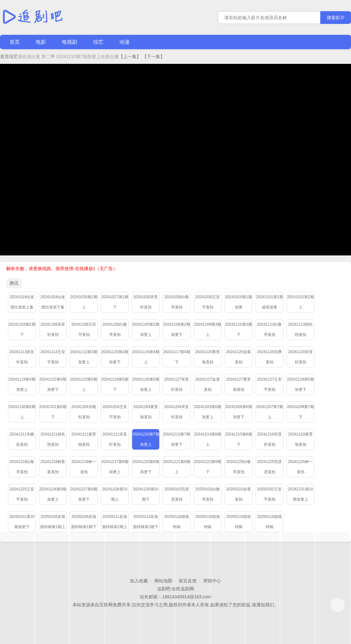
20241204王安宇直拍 (115, 412)
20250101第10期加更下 (22, 522)
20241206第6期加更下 (238, 412)
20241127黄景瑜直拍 (239, 384)
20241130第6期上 (22, 412)
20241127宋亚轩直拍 (177, 384)
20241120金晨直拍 (239, 357)
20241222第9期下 (207, 467)
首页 (15, 42)
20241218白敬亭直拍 (22, 467)
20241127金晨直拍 (208, 384)
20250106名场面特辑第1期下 (84, 522)
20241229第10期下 (146, 494)
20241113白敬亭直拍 (269, 330)
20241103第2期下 (22, 330)
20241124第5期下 (115, 384)
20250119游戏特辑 (239, 522)
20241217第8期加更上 (115, 467)
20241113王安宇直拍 (53, 357)
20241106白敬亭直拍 (115, 330)
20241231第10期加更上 (300, 494)
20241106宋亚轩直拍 (53, 330)
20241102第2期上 (300, 302)
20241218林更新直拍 (53, 467)
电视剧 (70, 42)
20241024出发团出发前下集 (53, 302)
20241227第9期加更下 (84, 494)
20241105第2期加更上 (146, 330)
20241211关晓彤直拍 (22, 439)
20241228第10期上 (115, 494)
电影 (41, 42)
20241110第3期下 (238, 330)
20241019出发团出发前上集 (22, 302)
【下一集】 (153, 57)
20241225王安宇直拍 (22, 494)
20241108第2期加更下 (176, 330)
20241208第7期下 (300, 412)
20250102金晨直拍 (239, 494)
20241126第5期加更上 (146, 384)
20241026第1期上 (84, 302)
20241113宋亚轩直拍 (22, 357)
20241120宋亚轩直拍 (300, 357)
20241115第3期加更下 (115, 357)
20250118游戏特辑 (177, 522)
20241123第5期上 (84, 384)
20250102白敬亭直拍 (208, 494)
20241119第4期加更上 (22, 384)
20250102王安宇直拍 (269, 494)
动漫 (124, 42)
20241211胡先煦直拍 (53, 439)
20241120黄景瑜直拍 (208, 357)
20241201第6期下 (53, 412)
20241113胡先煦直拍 (300, 330)
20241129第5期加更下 (300, 384)
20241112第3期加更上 (84, 357)
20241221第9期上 (176, 467)
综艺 (98, 42)
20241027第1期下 (115, 302)
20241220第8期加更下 (146, 467)
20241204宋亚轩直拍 (177, 412)
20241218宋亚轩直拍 (269, 439)
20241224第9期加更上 (53, 494)
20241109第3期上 (207, 330)
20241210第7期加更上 (146, 439)
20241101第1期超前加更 (269, 302)
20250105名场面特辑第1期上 (53, 522)
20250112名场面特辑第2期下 (146, 522)
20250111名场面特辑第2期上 (115, 522)
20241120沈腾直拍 (269, 357)
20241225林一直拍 (300, 467)
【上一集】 (130, 57)
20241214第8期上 (207, 439)
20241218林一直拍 (84, 467)
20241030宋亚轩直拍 (146, 302)
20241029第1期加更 (238, 302)
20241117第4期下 (176, 357)
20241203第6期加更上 (207, 412)
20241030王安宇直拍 (208, 302)
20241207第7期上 (269, 412)
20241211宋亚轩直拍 (115, 439)
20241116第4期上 (146, 357)
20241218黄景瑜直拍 (300, 439)
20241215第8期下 (238, 439)
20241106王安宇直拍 (84, 330)
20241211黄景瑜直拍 (84, 439)
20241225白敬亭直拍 (239, 467)
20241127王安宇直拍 (269, 384)
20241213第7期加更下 (176, 439)
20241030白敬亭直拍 (177, 302)
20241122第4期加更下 (53, 384)
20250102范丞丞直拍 (177, 494)
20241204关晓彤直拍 (84, 412)
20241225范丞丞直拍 (269, 467)
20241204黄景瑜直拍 (146, 412)
